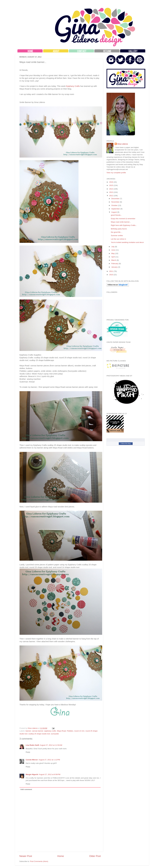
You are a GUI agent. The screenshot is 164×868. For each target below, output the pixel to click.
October (115, 205)
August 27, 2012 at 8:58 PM (50, 774)
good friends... (116, 215)
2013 (111, 192)
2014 (111, 189)
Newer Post (26, 856)
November (116, 202)
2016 (111, 182)
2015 (111, 185)
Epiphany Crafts (73, 86)
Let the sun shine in (118, 239)
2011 (111, 271)
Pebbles (70, 731)
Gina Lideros (123, 144)
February (115, 264)
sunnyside (55, 734)
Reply (28, 752)
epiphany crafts (50, 731)
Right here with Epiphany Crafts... (124, 225)
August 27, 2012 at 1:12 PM (49, 760)
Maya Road (62, 731)
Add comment (26, 789)
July (113, 247)
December (116, 199)
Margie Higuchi (32, 774)
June (113, 250)
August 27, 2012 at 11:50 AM (51, 745)
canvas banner (38, 731)
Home (61, 856)
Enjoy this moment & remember (123, 219)
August (114, 212)
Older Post (95, 856)
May (113, 253)
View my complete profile (116, 173)
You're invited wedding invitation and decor (127, 242)
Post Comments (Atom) (39, 861)
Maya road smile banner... (121, 222)
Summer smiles (117, 236)
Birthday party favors (119, 229)
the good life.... (117, 232)
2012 (111, 196)
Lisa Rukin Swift (32, 745)
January (115, 267)
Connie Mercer (32, 760)
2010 (111, 275)
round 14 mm (79, 731)
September (116, 209)
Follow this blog (126, 443)
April (113, 257)
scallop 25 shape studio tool (39, 734)
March (114, 260)
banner (28, 731)
